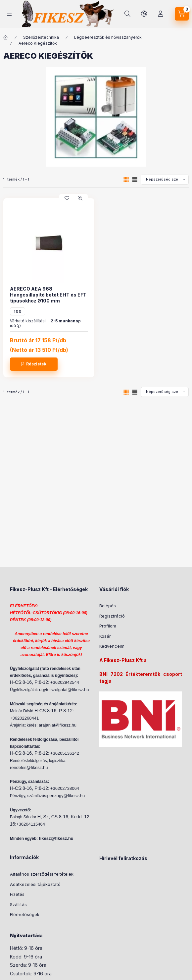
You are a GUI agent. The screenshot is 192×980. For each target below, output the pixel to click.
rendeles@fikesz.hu (29, 767)
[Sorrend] (165, 180)
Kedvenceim (112, 646)
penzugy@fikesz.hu (66, 796)
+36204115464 (31, 824)
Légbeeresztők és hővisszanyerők (108, 37)
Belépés (108, 606)
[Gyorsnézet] (80, 198)
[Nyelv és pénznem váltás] (144, 14)
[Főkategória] (6, 37)
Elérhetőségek (25, 914)
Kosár (105, 636)
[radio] (135, 179)
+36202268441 (24, 718)
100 (18, 311)
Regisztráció (112, 616)
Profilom (108, 626)
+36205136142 (65, 753)
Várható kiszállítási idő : (28, 323)
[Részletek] (34, 364)
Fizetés (17, 894)
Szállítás (18, 904)
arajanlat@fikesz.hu (58, 725)
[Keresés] (127, 14)
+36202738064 (65, 788)
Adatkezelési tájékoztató (35, 884)
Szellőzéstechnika (41, 37)
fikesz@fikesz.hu (56, 838)
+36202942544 (65, 682)
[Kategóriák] (9, 14)
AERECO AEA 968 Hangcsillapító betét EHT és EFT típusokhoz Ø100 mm (48, 295)
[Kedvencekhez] (67, 198)
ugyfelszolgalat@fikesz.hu (64, 690)
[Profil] (161, 14)
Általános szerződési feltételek (42, 874)
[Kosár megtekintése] (182, 14)
